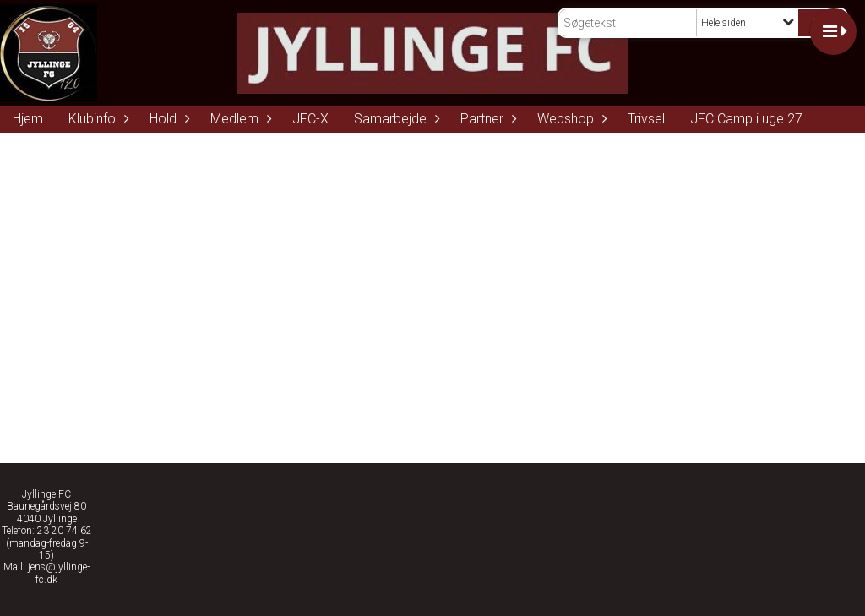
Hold (167, 119)
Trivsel (646, 119)
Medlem (239, 119)
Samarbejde (394, 119)
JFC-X (310, 119)
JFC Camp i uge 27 (746, 119)
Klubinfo (96, 119)
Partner (486, 119)
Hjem (28, 119)
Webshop (570, 119)
